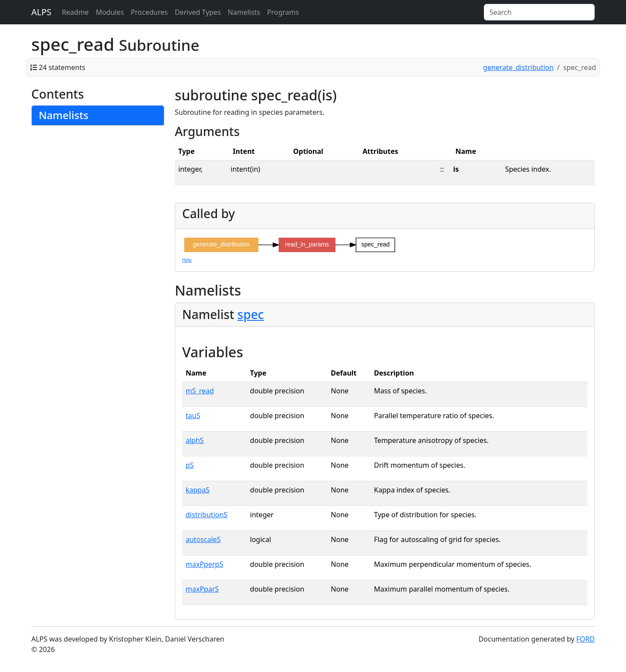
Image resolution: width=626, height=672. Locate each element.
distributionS (206, 515)
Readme (75, 12)
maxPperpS (204, 564)
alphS (195, 440)
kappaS (198, 490)
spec (251, 314)
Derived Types (198, 12)
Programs (283, 12)
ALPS (41, 12)
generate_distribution (518, 67)
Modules (110, 12)
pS (190, 465)
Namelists (244, 12)
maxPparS (202, 589)
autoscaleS (203, 539)
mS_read (200, 391)
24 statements (62, 67)
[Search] (539, 12)
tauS (193, 416)
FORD (586, 639)
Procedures (149, 12)
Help (187, 260)
